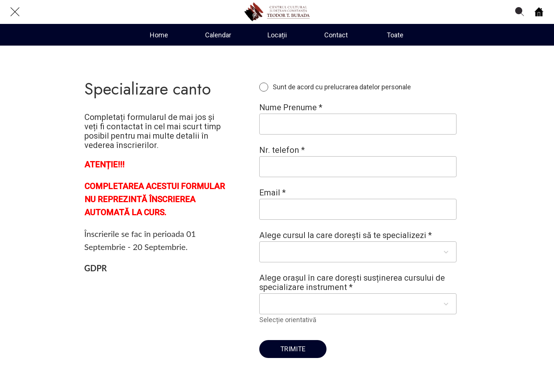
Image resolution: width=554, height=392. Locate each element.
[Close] (15, 12)
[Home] (539, 12)
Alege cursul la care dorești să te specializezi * (346, 235)
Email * (273, 193)
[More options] (395, 35)
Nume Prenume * (291, 107)
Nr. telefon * (282, 150)
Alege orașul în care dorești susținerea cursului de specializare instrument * (352, 283)
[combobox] (351, 252)
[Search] (520, 12)
